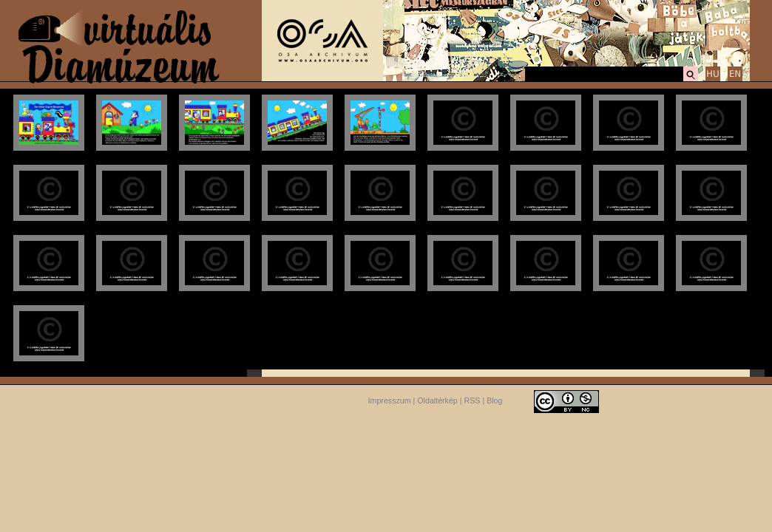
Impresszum (390, 400)
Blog (494, 400)
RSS (473, 400)
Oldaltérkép (437, 400)
